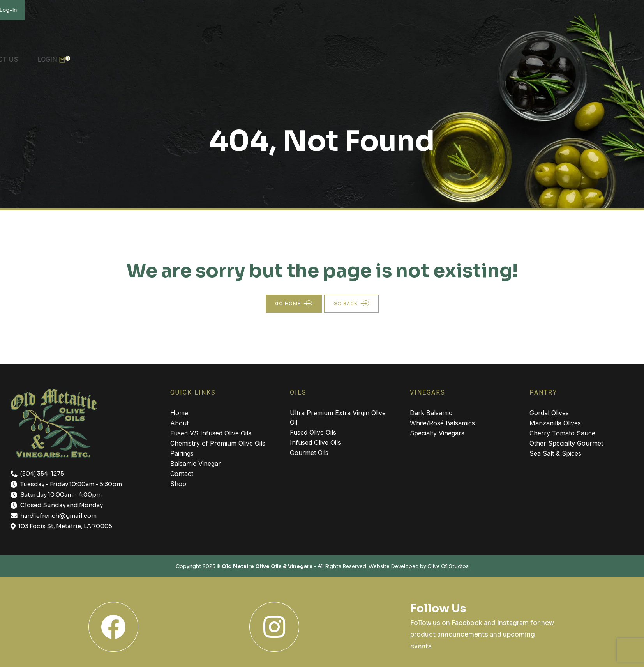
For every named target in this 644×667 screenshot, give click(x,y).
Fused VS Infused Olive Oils (211, 433)
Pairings (182, 453)
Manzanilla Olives (555, 423)
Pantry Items (253, 55)
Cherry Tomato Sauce (562, 433)
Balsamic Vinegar (196, 464)
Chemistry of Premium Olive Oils (218, 443)
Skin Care (422, 55)
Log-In (627, 10)
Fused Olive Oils (313, 432)
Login (615, 55)
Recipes (510, 55)
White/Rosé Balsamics (442, 423)
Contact (182, 474)
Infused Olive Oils (315, 442)
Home (18, 55)
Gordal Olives (549, 413)
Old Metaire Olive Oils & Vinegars (267, 566)
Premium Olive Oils (123, 55)
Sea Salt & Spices (555, 453)
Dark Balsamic (431, 413)
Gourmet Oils (309, 453)
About (58, 55)
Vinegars (193, 55)
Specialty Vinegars (437, 433)
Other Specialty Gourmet (566, 443)
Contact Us (564, 55)
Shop (468, 55)
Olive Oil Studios (448, 566)
